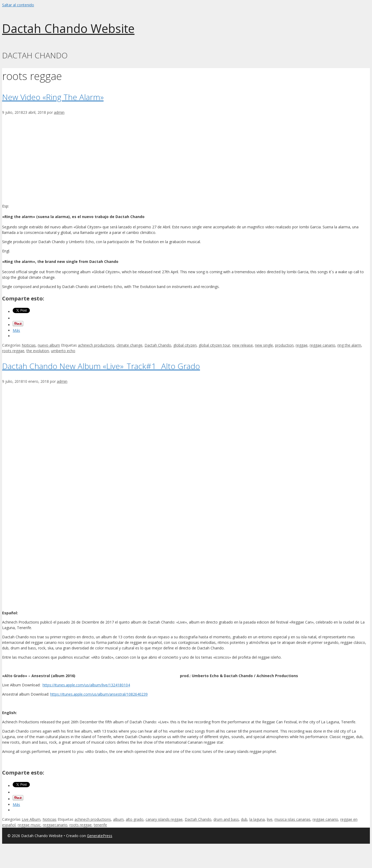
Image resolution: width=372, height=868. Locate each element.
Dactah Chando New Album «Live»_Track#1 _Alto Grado (101, 366)
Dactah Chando (158, 345)
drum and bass (226, 819)
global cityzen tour (214, 345)
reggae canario (322, 345)
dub (244, 819)
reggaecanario (55, 825)
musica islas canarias (292, 819)
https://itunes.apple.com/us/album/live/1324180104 (86, 685)
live (270, 819)
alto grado (135, 819)
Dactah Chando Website (68, 28)
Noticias (29, 345)
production (284, 345)
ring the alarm (349, 345)
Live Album (31, 819)
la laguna (257, 819)
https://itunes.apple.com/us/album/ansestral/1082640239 (99, 694)
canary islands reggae (164, 819)
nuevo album (49, 345)
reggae (302, 345)
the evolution (38, 351)
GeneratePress (100, 836)
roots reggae (13, 351)
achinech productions (96, 345)
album (118, 819)
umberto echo (63, 351)
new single (264, 345)
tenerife (100, 825)
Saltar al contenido (18, 5)
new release (243, 345)
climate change (129, 345)
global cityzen (185, 345)
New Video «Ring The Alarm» (53, 97)
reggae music (29, 825)
